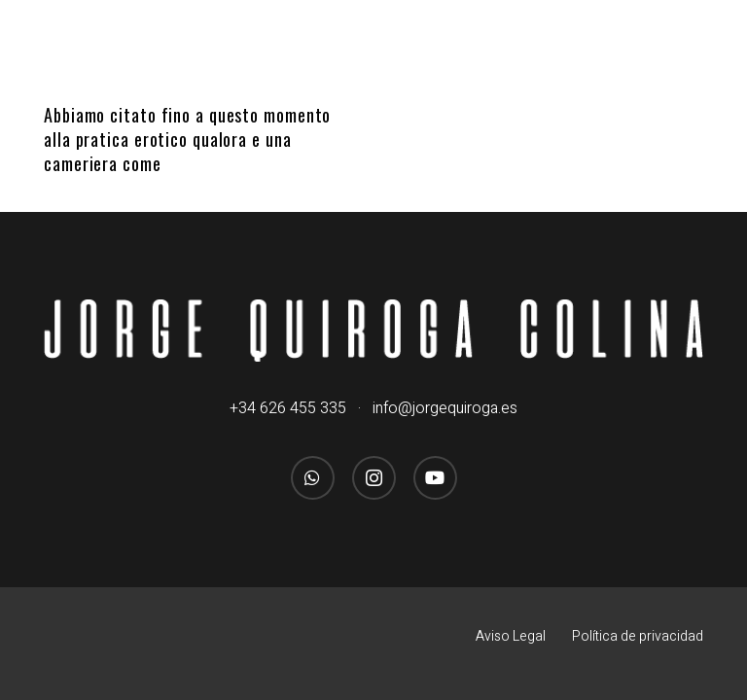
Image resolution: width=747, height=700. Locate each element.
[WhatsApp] (313, 478)
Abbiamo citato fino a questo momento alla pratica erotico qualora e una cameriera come (187, 139)
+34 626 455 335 (288, 408)
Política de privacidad (638, 636)
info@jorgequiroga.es (445, 408)
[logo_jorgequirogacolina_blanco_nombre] (373, 331)
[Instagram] (374, 478)
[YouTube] (435, 478)
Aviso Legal (511, 636)
